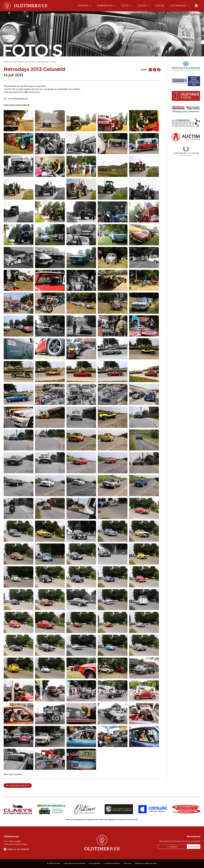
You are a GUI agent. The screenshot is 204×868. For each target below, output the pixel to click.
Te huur (160, 6)
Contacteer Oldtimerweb (15, 844)
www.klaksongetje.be (18, 99)
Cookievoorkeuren (112, 863)
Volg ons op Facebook (18, 849)
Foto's (125, 6)
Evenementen (105, 6)
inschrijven (194, 847)
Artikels (83, 6)
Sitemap (127, 863)
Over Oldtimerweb (12, 841)
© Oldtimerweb (54, 863)
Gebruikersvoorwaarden (74, 863)
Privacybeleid (95, 863)
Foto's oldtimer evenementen (24, 62)
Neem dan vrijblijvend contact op (112, 819)
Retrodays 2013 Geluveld (46, 62)
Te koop (142, 6)
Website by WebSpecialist (146, 863)
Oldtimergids (178, 6)
